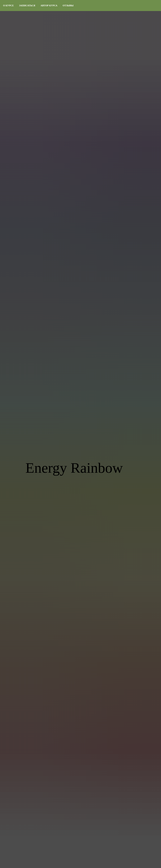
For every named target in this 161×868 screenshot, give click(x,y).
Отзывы (68, 6)
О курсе (8, 6)
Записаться (27, 6)
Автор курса (49, 6)
